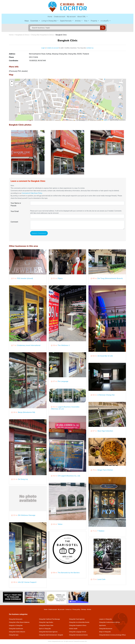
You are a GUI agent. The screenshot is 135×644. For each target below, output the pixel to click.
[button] (68, 98)
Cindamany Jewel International (29, 345)
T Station (101, 531)
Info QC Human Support (27, 582)
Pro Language (63, 381)
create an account (53, 48)
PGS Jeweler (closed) (25, 278)
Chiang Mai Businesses (106, 629)
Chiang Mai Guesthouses (16, 629)
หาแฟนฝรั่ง (105, 21)
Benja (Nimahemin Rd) (26, 412)
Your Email (15, 211)
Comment (14, 222)
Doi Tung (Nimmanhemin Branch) (110, 278)
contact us (90, 48)
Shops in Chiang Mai (105, 632)
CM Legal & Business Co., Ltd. (69, 476)
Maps (27, 21)
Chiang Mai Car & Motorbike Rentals (79, 622)
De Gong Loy (23, 479)
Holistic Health (73, 629)
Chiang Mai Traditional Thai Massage (49, 619)
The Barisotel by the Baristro (69, 573)
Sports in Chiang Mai (45, 629)
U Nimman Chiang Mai (106, 395)
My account (71, 17)
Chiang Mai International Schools (78, 635)
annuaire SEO (83, 641)
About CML (82, 17)
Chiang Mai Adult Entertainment (48, 635)
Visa (86, 21)
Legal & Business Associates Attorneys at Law (65, 408)
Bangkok (61, 635)
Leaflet (105, 120)
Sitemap (83, 609)
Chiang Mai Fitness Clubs (46, 625)
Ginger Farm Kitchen (105, 470)
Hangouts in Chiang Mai (16, 625)
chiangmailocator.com (57, 641)
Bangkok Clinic (61, 35)
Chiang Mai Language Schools (78, 632)
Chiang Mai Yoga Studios (46, 622)
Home (50, 17)
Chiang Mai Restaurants (16, 619)
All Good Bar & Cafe (105, 356)
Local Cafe (101, 579)
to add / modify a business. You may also (73, 48)
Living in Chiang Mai (49, 21)
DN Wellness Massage (27, 515)
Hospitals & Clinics (22, 35)
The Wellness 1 (64, 345)
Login (43, 48)
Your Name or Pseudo (16, 204)
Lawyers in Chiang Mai (105, 619)
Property (94, 21)
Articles (78, 21)
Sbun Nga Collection (105, 431)
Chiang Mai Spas (14, 635)
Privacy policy (76, 609)
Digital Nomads (66, 21)
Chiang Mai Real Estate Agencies (48, 632)
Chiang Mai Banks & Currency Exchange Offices (112, 635)
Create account (59, 17)
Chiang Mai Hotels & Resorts (17, 632)
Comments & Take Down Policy (32, 193)
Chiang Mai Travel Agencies (77, 619)
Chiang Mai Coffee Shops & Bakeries (19, 622)
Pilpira (60, 278)
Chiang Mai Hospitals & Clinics (42, 35)
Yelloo (60, 524)
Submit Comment (39, 233)
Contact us (68, 609)
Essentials (35, 21)
